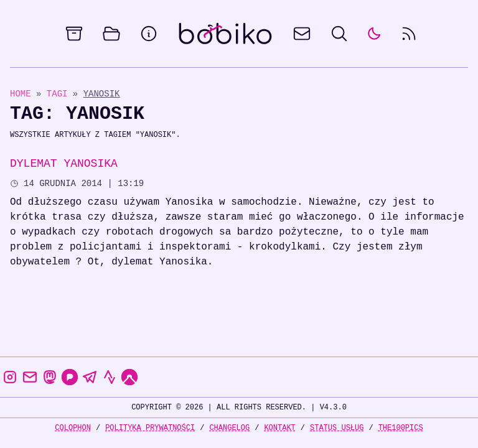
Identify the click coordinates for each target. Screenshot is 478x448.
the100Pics (401, 428)
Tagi (60, 94)
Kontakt (279, 428)
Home (21, 94)
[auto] (374, 34)
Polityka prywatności (150, 428)
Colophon (73, 428)
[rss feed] (409, 34)
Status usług (337, 428)
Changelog (229, 428)
